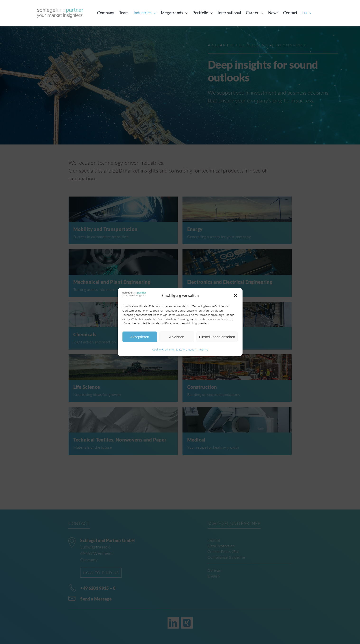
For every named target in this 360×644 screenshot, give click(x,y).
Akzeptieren (140, 337)
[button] (235, 296)
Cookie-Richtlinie (163, 349)
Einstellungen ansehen (217, 337)
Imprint (203, 349)
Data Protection (186, 349)
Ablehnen (177, 337)
